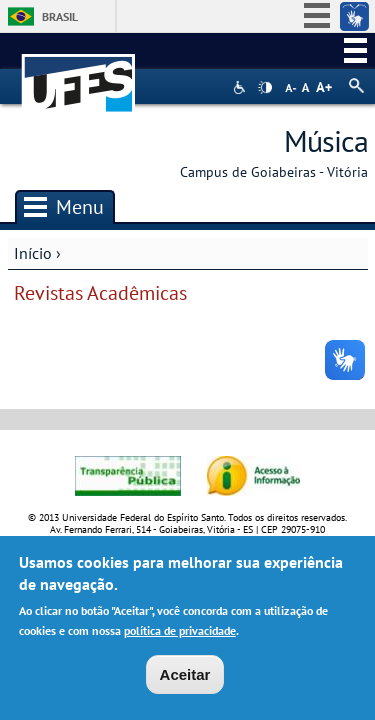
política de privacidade (180, 634)
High (265, 88)
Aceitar (185, 678)
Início (33, 253)
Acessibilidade (241, 87)
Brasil (60, 16)
